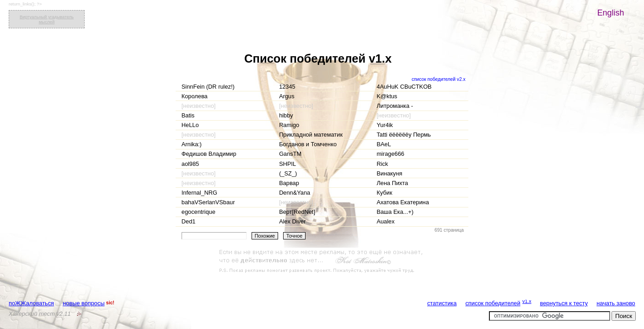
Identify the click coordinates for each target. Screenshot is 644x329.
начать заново (616, 303)
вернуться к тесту (564, 303)
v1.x (527, 301)
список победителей (493, 303)
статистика (442, 303)
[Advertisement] (322, 261)
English (611, 13)
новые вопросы (83, 303)
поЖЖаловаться (31, 303)
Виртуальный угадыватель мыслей (47, 19)
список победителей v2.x (439, 79)
